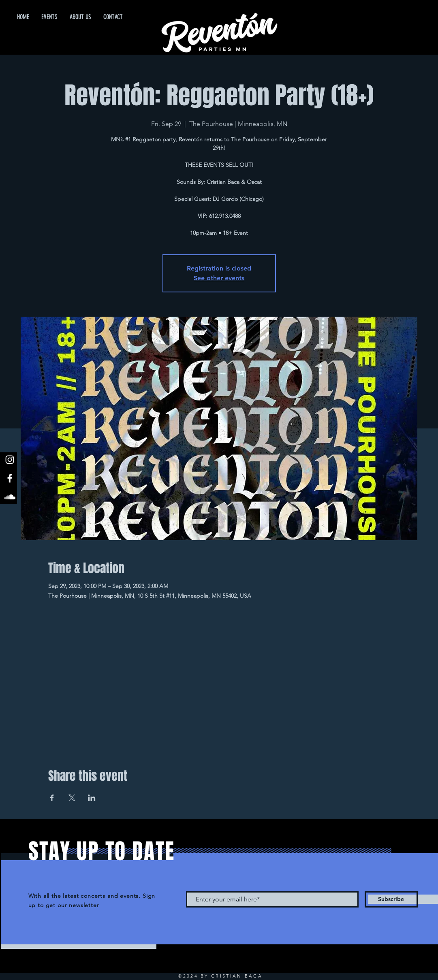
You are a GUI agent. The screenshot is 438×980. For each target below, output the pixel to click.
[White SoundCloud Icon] (10, 497)
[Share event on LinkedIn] (92, 798)
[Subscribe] (391, 899)
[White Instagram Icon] (10, 460)
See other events (219, 278)
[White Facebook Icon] (10, 478)
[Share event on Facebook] (52, 798)
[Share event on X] (72, 798)
